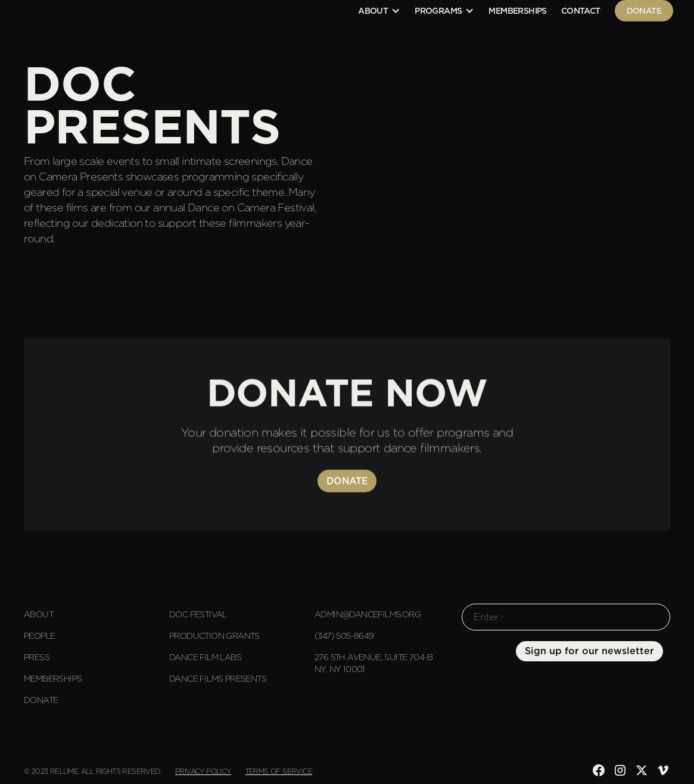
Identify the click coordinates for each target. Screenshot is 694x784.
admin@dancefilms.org (368, 614)
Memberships (517, 11)
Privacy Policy (203, 771)
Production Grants (214, 636)
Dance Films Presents (218, 679)
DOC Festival (198, 614)
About (38, 614)
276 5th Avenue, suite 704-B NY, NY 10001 (374, 663)
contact (581, 11)
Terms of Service (279, 771)
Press (37, 657)
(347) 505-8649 (344, 636)
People (39, 636)
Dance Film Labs (205, 657)
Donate (644, 11)
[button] (379, 11)
